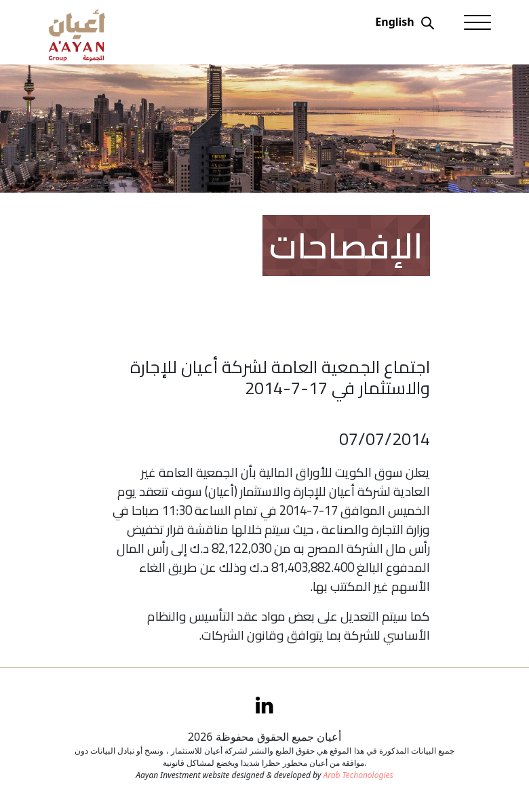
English (394, 22)
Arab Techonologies (358, 775)
